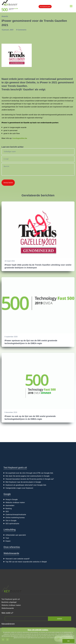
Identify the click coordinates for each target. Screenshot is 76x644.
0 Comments (21, 30)
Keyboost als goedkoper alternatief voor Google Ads (26, 485)
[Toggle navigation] (71, 6)
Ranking (9, 508)
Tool (7, 538)
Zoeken (59, 619)
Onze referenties (12, 547)
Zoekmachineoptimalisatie (16, 514)
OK (69, 641)
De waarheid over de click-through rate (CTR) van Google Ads (29, 473)
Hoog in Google (12, 499)
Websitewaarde (11, 553)
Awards (5, 16)
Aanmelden (10, 505)
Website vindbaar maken (15, 502)
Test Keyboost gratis (45, 7)
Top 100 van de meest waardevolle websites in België (26, 562)
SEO (7, 511)
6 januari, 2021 (8, 30)
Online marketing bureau (15, 517)
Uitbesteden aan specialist (16, 535)
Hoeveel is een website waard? (18, 559)
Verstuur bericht (8, 183)
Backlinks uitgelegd (9, 602)
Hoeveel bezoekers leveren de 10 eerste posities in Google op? (30, 479)
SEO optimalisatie (12, 523)
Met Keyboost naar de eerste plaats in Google (23, 482)
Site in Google (11, 520)
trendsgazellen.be (20, 138)
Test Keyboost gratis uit (15, 467)
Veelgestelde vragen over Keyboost (19, 488)
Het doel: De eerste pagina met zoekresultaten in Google (28, 476)
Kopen (8, 541)
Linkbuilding (10, 530)
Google (7, 494)
